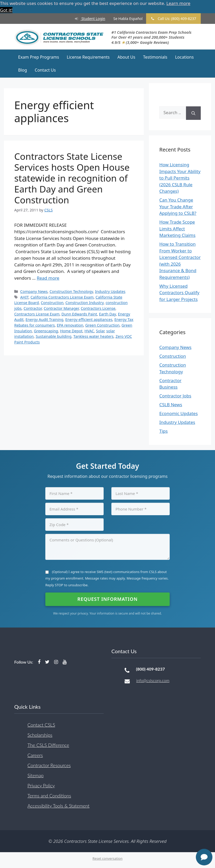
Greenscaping (46, 331)
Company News (34, 291)
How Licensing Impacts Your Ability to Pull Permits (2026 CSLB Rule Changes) (180, 178)
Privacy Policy (41, 785)
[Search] (193, 113)
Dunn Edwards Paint (79, 314)
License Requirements (88, 57)
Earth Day (107, 314)
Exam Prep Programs (39, 57)
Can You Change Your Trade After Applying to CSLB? (178, 206)
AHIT (24, 297)
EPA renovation (70, 325)
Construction (52, 303)
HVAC (89, 331)
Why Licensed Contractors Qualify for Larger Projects (179, 293)
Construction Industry (84, 303)
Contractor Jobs (175, 396)
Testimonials (155, 57)
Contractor (33, 308)
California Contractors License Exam (62, 297)
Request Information (107, 599)
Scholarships (40, 735)
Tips (163, 431)
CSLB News (171, 405)
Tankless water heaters (93, 336)
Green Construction (102, 325)
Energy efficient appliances (89, 319)
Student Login (88, 19)
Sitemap (35, 775)
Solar (100, 331)
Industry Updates (110, 291)
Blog (23, 70)
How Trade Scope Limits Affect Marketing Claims (177, 229)
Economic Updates (178, 413)
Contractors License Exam (37, 314)
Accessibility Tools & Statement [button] (58, 805)
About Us (126, 57)
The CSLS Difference (48, 745)
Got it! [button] (6, 10)
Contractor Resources (49, 765)
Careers (35, 755)
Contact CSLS (41, 725)
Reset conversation (107, 858)
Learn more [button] (178, 3)
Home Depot (71, 331)
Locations (184, 57)
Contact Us (45, 70)
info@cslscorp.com (153, 680)
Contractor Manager (61, 308)
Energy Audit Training (45, 319)
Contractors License (98, 308)
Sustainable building (54, 336)
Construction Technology (71, 291)
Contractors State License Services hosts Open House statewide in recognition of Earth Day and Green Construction (72, 178)
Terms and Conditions (49, 795)
